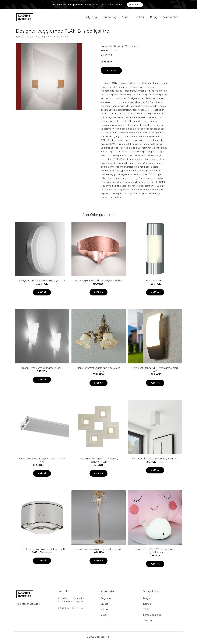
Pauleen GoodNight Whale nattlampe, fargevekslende (155, 553)
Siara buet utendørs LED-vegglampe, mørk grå (155, 372)
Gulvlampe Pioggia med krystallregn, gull (99, 551)
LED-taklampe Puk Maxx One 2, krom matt (42, 551)
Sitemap (147, 622)
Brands (105, 606)
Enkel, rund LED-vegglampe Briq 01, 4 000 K (42, 283)
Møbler (140, 18)
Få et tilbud (135, 5)
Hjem (19, 39)
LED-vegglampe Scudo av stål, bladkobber (99, 283)
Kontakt (147, 606)
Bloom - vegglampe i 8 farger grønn (42, 370)
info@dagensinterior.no (71, 610)
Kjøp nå (111, 72)
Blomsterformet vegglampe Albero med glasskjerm (99, 372)
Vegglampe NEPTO (155, 283)
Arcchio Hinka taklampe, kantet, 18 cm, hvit (155, 461)
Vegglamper (132, 48)
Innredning (110, 18)
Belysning (91, 18)
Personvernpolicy (152, 617)
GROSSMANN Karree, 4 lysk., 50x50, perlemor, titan (99, 462)
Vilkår (146, 611)
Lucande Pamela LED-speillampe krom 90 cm (42, 462)
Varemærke (171, 18)
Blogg (154, 18)
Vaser (126, 18)
